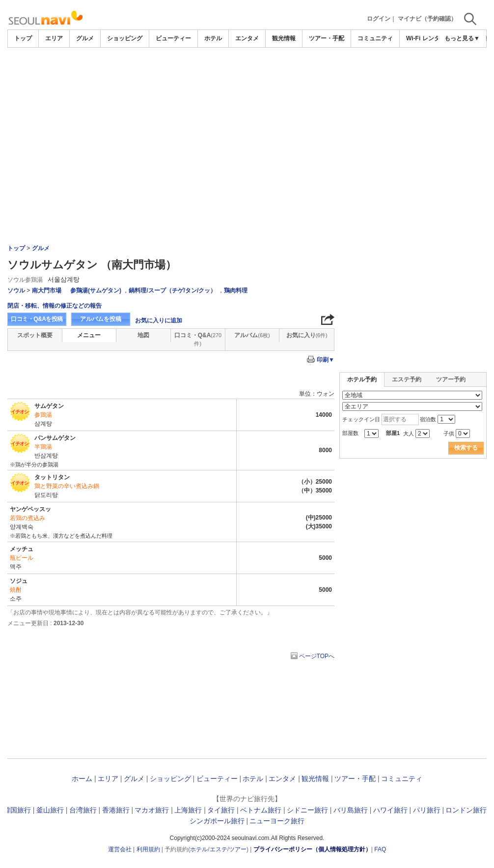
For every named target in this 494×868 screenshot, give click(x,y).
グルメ (85, 38)
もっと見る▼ (462, 38)
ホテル (213, 38)
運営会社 (120, 849)
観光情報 (284, 38)
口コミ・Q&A (198, 339)
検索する (466, 448)
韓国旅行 (17, 810)
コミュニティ (375, 38)
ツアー (238, 849)
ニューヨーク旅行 (277, 821)
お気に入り (307, 335)
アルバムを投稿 (101, 319)
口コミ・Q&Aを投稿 (37, 319)
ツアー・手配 (327, 38)
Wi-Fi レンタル (426, 38)
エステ (219, 849)
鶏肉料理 (236, 290)
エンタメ (247, 38)
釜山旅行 (50, 810)
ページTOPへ (317, 656)
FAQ (380, 849)
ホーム (82, 779)
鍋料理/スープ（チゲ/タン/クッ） (172, 290)
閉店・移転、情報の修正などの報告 (55, 306)
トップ (23, 38)
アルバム (252, 335)
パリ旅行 (427, 810)
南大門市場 (47, 290)
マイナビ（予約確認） (427, 19)
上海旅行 (188, 810)
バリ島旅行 (351, 810)
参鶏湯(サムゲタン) (96, 290)
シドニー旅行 (307, 810)
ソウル (16, 290)
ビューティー (173, 38)
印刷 (326, 360)
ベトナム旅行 (261, 810)
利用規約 (148, 849)
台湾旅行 (83, 810)
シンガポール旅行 (217, 821)
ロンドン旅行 (466, 810)
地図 (143, 335)
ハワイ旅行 (390, 810)
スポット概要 (35, 335)
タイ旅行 (221, 810)
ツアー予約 (451, 379)
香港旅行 (116, 810)
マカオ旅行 (152, 810)
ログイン (379, 19)
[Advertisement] (247, 75)
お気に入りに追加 (159, 320)
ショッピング (125, 38)
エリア (54, 38)
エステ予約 (407, 379)
